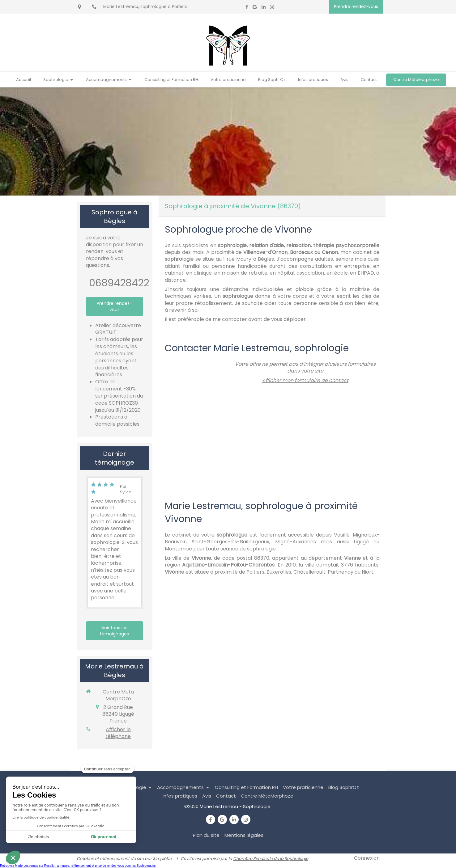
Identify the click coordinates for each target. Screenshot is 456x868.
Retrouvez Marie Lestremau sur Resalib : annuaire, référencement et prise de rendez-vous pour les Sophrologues (78, 866)
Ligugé (361, 542)
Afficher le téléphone (118, 733)
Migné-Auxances (296, 542)
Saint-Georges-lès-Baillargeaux (230, 542)
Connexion (367, 858)
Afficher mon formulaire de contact (305, 380)
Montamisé (178, 549)
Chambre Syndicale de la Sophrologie (271, 859)
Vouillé (342, 535)
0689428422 (119, 283)
